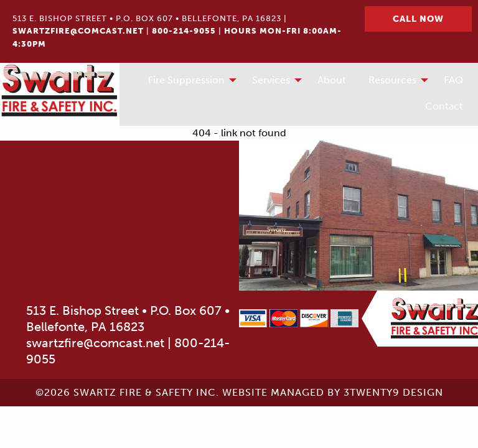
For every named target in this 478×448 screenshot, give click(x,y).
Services (271, 80)
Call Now (418, 19)
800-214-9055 (184, 31)
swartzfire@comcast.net (78, 31)
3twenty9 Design (393, 392)
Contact (444, 106)
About (332, 80)
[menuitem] (189, 81)
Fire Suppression (186, 80)
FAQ (453, 80)
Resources (392, 80)
